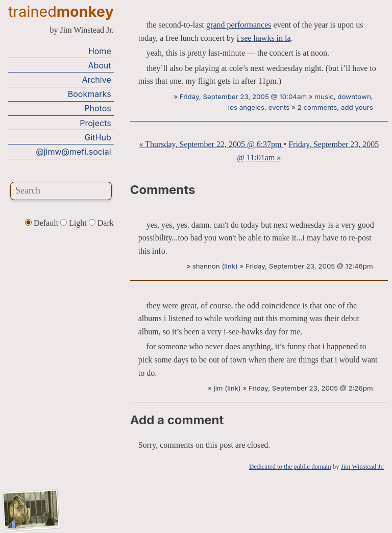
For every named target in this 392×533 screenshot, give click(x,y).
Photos (97, 108)
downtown (354, 96)
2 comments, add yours (335, 107)
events (279, 107)
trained (61, 11)
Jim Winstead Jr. (362, 467)
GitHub (98, 137)
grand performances (239, 25)
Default (43, 223)
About (100, 65)
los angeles (246, 107)
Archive (96, 80)
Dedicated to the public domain (290, 467)
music (324, 96)
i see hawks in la (264, 38)
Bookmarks (90, 94)
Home (100, 51)
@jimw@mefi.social (73, 152)
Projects (95, 123)
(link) (229, 266)
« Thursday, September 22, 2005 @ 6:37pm (211, 144)
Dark (101, 223)
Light (75, 223)
